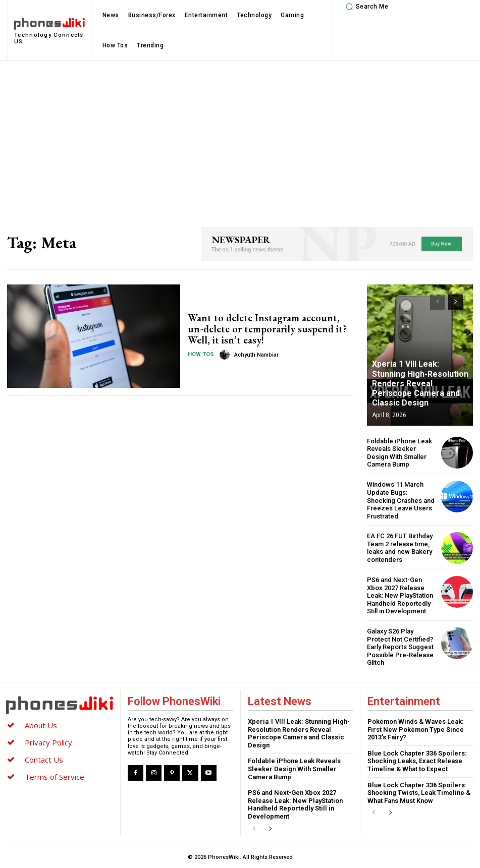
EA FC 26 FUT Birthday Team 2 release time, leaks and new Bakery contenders (400, 548)
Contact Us (44, 760)
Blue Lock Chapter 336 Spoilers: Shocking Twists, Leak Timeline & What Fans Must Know (419, 793)
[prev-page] (437, 302)
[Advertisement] (240, 136)
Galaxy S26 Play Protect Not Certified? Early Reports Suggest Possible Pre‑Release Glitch (400, 647)
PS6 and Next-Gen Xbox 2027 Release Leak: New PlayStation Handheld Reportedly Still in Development (400, 595)
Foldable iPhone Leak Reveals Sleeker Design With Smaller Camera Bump (399, 453)
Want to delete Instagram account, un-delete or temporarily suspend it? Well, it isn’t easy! (267, 329)
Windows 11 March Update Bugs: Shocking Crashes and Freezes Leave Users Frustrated (401, 500)
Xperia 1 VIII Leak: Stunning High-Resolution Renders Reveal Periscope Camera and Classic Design (420, 383)
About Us (41, 725)
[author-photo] (226, 355)
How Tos (201, 354)
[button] (365, 7)
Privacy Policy (48, 742)
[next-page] (456, 302)
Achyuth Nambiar (256, 355)
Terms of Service (55, 777)
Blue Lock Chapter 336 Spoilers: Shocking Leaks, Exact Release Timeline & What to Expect (417, 761)
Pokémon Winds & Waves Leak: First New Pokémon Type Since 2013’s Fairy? (416, 729)
